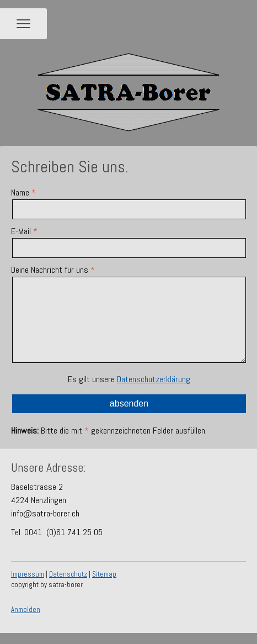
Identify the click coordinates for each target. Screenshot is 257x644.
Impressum (28, 574)
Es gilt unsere (129, 379)
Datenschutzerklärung (154, 379)
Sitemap (104, 574)
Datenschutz (68, 574)
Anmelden (26, 609)
